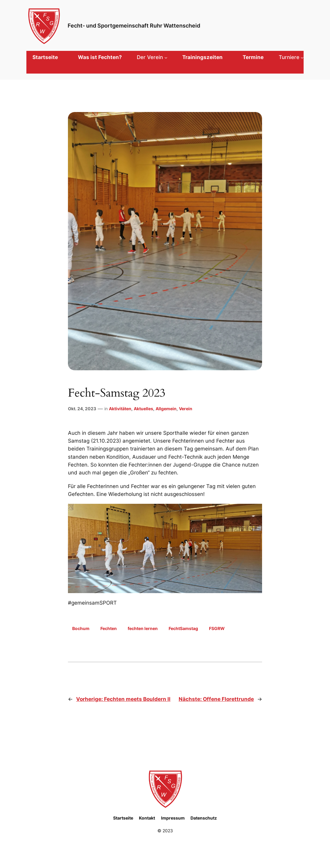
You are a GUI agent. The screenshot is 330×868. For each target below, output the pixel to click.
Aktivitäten (120, 409)
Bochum (81, 628)
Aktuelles (143, 409)
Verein (186, 409)
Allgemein (166, 409)
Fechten (109, 628)
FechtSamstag (183, 628)
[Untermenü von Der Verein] (152, 57)
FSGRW (217, 628)
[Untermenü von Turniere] (291, 57)
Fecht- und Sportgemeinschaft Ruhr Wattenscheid (134, 25)
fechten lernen (143, 628)
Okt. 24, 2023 (82, 409)
